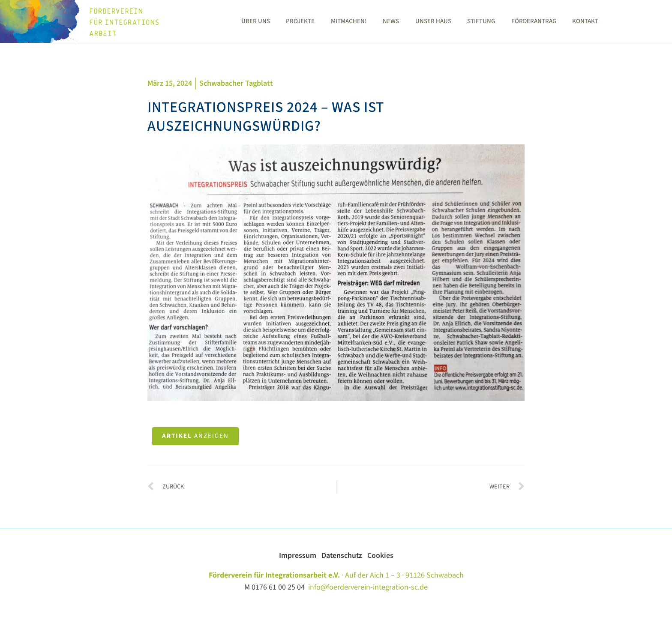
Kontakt (600, 21)
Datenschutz (344, 556)
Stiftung (502, 21)
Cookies (381, 556)
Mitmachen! (379, 21)
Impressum (300, 556)
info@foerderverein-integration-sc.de (368, 588)
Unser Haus (457, 21)
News (418, 21)
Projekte (334, 21)
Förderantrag (551, 21)
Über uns (292, 21)
